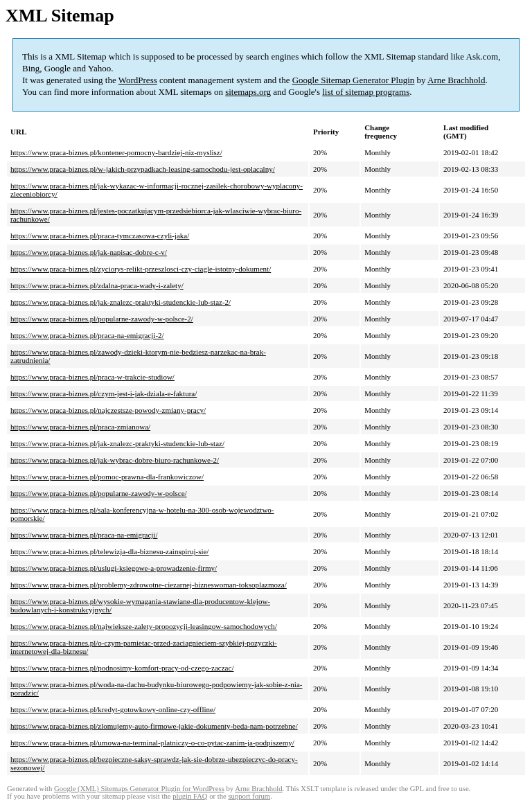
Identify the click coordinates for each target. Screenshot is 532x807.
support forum (249, 796)
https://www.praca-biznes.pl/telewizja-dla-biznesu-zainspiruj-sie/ (109, 551)
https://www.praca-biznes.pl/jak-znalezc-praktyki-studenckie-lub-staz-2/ (121, 302)
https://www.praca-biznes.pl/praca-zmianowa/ (80, 427)
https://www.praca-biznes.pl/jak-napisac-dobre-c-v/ (89, 252)
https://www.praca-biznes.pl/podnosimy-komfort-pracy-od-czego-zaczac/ (122, 668)
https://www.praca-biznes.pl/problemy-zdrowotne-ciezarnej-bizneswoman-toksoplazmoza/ (149, 585)
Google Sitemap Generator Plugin (354, 80)
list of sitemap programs (366, 92)
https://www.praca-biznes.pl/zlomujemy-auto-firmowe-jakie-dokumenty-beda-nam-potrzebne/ (154, 726)
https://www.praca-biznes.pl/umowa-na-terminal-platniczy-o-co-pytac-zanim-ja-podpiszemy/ (152, 743)
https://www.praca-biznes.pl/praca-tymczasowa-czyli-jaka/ (100, 236)
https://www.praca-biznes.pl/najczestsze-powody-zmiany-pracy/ (108, 410)
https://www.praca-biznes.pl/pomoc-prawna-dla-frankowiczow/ (107, 477)
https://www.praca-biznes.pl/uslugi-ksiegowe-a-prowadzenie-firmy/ (114, 568)
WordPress (138, 80)
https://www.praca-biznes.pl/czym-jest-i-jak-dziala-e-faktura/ (104, 393)
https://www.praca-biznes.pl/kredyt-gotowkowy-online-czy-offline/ (113, 709)
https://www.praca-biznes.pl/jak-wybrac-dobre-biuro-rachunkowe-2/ (115, 460)
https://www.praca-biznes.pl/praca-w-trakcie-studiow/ (92, 377)
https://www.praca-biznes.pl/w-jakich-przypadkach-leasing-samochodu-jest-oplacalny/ (143, 169)
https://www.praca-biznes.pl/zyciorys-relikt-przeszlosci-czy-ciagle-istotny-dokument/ (141, 269)
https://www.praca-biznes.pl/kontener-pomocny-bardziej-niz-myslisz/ (116, 152)
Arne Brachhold (456, 80)
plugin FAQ (190, 796)
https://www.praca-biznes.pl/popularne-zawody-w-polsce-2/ (102, 319)
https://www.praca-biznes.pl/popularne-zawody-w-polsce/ (99, 493)
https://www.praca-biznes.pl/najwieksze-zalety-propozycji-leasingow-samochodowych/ (144, 626)
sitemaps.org (248, 92)
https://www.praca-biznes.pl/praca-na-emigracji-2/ (87, 335)
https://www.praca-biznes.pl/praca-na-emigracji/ (84, 535)
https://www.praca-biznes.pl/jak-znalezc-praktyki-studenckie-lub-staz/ (117, 443)
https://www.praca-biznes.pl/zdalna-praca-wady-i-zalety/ (97, 285)
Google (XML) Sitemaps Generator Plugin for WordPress (139, 789)
